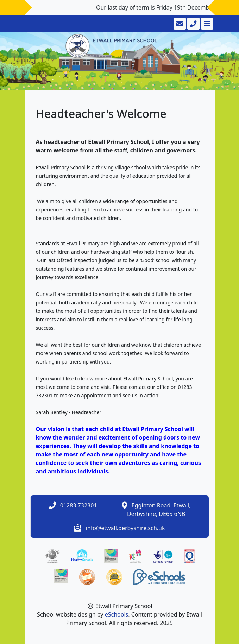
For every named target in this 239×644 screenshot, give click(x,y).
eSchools (117, 614)
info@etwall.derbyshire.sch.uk (125, 528)
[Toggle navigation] (206, 24)
